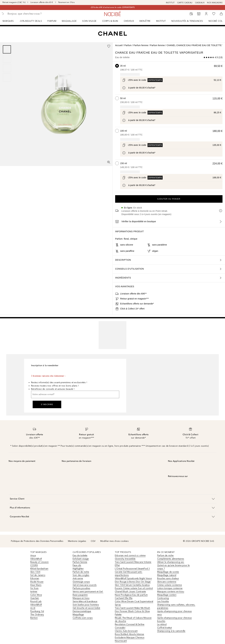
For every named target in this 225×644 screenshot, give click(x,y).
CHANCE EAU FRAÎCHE (133, 53)
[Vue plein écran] (109, 162)
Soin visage (89, 21)
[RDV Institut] (191, 14)
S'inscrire (47, 404)
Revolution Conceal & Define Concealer (130, 626)
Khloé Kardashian (39, 569)
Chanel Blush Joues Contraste (130, 592)
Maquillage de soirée (168, 572)
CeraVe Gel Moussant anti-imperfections (129, 574)
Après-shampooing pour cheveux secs (175, 613)
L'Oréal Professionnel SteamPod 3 (132, 569)
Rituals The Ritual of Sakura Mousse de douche (133, 619)
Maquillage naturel (167, 575)
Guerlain (35, 598)
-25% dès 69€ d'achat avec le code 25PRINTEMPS (112, 7)
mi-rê (33, 608)
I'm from (34, 588)
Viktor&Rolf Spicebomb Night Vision (133, 578)
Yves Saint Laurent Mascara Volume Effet (133, 564)
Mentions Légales (77, 541)
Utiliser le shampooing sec (171, 562)
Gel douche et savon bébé (86, 608)
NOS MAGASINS (215, 3)
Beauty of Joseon (39, 562)
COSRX (34, 565)
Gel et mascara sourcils (85, 585)
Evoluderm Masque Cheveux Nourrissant (130, 639)
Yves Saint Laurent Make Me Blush (132, 608)
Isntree (34, 592)
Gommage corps (81, 582)
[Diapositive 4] (7, 78)
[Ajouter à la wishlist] (109, 46)
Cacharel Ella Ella (124, 598)
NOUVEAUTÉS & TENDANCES (187, 21)
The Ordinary (37, 615)
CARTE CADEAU (185, 3)
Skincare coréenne (167, 582)
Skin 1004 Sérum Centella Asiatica (132, 585)
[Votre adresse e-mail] (75, 394)
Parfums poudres (81, 588)
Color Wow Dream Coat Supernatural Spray (134, 603)
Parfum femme (141, 45)
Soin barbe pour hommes (86, 605)
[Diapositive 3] (7, 68)
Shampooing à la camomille (171, 631)
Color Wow (36, 595)
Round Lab (36, 601)
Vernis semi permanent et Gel (88, 592)
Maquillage (69, 21)
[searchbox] (30, 14)
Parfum (52, 21)
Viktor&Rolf (36, 559)
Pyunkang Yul (37, 611)
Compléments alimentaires (171, 559)
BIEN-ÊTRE (145, 21)
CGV (93, 541)
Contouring (163, 598)
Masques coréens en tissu (171, 592)
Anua (33, 555)
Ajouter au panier (169, 199)
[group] (7, 63)
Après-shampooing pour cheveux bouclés (175, 619)
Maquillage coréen (167, 595)
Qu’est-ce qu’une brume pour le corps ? (174, 567)
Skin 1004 (35, 572)
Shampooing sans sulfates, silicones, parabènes (176, 606)
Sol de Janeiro (38, 575)
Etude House (37, 582)
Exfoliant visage (81, 559)
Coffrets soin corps (83, 618)
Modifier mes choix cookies (114, 541)
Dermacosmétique (82, 611)
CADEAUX (200, 3)
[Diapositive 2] (7, 59)
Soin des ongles (81, 575)
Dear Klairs (36, 585)
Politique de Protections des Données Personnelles (37, 541)
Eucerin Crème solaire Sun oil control (134, 588)
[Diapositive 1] (7, 49)
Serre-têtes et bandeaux (85, 601)
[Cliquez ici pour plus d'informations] (124, 88)
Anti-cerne (78, 578)
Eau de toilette (80, 555)
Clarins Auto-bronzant (126, 631)
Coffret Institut (165, 628)
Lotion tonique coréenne (170, 588)
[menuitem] (10, 21)
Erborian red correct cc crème (130, 555)
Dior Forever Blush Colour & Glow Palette (132, 613)
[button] (112, 499)
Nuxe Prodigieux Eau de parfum (131, 595)
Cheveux (129, 21)
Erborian (35, 578)
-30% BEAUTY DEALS (31, 21)
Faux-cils (77, 565)
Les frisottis (163, 601)
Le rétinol (162, 624)
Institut (161, 21)
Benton (34, 618)
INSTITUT (170, 3)
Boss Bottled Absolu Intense (129, 634)
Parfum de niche (81, 572)
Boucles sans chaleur (168, 578)
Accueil (119, 45)
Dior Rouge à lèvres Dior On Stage (133, 582)
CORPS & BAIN (110, 21)
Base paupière (80, 595)
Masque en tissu (81, 598)
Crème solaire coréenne (170, 585)
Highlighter (78, 569)
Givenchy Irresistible (125, 559)
